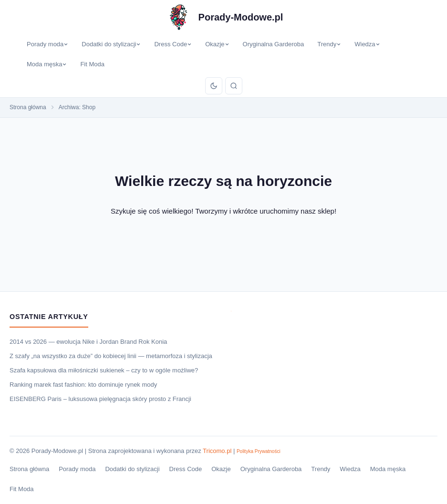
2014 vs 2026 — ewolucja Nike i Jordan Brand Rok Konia (88, 342)
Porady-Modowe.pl (241, 17)
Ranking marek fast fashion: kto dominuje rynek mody (83, 385)
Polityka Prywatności (259, 451)
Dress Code (173, 44)
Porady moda (47, 44)
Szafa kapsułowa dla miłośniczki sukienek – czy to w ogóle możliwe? (104, 370)
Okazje (217, 44)
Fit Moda (92, 64)
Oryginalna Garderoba (274, 44)
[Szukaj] (234, 86)
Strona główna (29, 469)
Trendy (329, 44)
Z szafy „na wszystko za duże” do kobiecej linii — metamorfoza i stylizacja (111, 356)
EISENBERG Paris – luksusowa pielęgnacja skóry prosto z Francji (100, 399)
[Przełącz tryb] (214, 86)
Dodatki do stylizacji (111, 44)
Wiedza (367, 44)
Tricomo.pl (217, 451)
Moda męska (47, 64)
